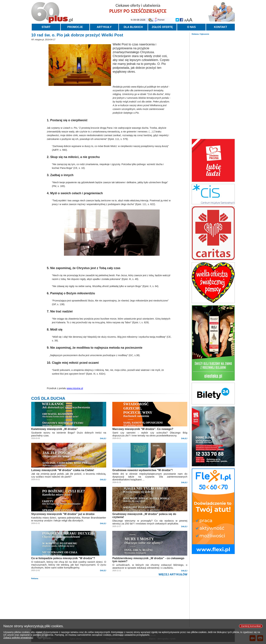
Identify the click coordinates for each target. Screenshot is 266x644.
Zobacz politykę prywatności (18, 638)
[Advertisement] (213, 86)
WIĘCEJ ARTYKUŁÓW (173, 574)
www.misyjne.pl (75, 388)
